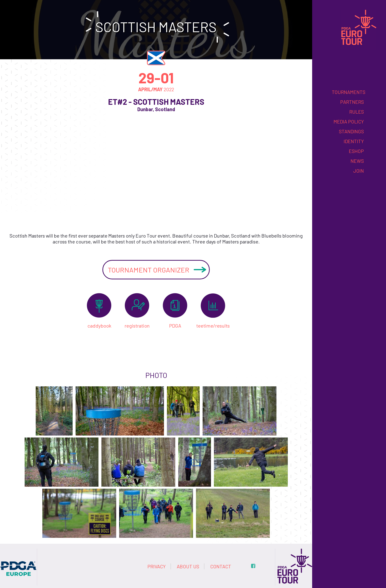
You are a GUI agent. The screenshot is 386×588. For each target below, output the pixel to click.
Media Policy (349, 121)
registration (137, 326)
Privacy (157, 566)
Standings (351, 131)
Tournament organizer (149, 270)
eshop (356, 151)
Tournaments (349, 92)
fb (253, 566)
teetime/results (213, 326)
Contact (221, 566)
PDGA (175, 326)
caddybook (99, 326)
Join (359, 171)
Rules (357, 112)
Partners (352, 102)
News (357, 161)
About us (188, 566)
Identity (354, 141)
